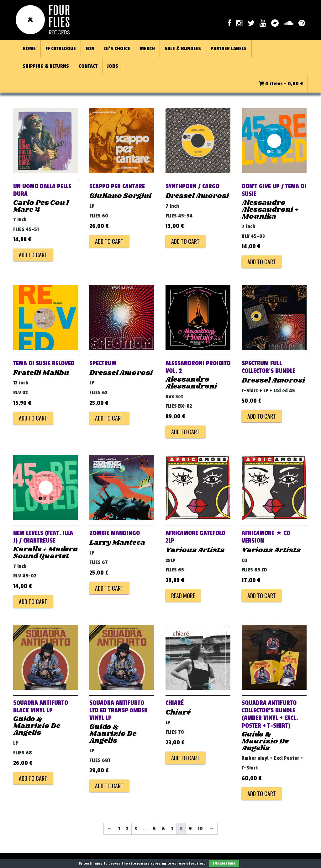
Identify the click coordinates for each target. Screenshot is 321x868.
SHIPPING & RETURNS (46, 66)
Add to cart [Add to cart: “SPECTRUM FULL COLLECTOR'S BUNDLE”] (262, 416)
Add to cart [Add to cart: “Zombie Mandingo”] (109, 588)
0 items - (281, 84)
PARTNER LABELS (229, 49)
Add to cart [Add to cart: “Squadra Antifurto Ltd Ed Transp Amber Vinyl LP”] (109, 786)
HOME (29, 49)
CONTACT (88, 66)
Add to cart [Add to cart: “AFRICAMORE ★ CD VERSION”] (262, 596)
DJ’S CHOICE (117, 49)
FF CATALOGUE (61, 49)
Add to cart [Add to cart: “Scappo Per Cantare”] (109, 241)
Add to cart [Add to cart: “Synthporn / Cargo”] (185, 241)
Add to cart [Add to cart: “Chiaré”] (185, 758)
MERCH (147, 49)
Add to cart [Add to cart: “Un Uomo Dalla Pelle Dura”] (33, 255)
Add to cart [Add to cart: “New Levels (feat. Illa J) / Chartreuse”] (33, 602)
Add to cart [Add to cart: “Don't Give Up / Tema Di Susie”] (262, 262)
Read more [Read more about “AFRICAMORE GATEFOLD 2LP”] (183, 596)
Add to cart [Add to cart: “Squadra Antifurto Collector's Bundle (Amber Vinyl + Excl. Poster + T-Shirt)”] (262, 794)
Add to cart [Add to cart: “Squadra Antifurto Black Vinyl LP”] (33, 778)
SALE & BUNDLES (183, 49)
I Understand (224, 863)
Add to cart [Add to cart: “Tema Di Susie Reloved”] (33, 418)
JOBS (113, 66)
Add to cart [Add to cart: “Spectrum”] (109, 418)
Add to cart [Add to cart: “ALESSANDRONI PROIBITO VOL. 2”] (185, 432)
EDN (90, 49)
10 (200, 829)
